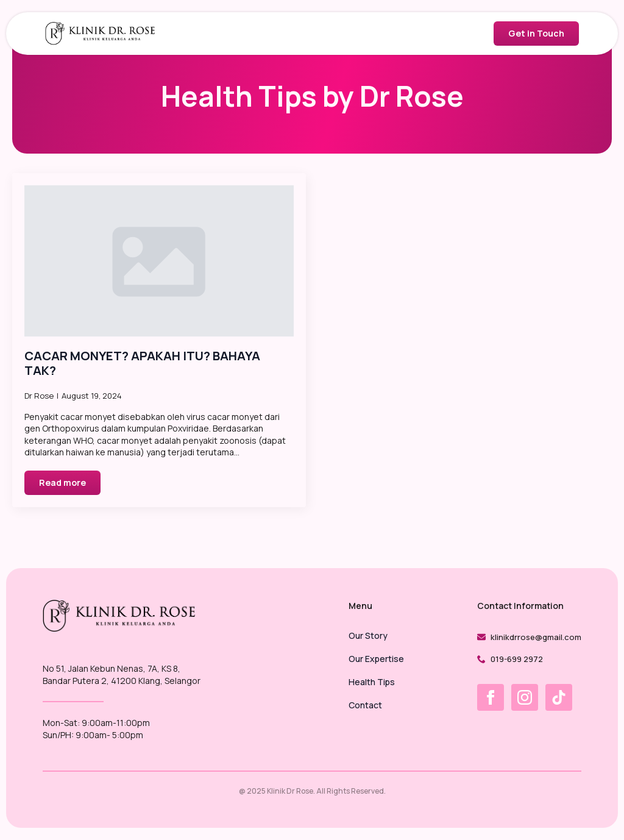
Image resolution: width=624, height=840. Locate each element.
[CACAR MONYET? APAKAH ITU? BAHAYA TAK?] (159, 261)
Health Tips (372, 683)
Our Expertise (376, 660)
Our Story (368, 636)
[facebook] (491, 697)
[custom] (559, 697)
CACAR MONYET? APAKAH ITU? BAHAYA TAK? (142, 363)
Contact (365, 706)
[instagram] (525, 697)
